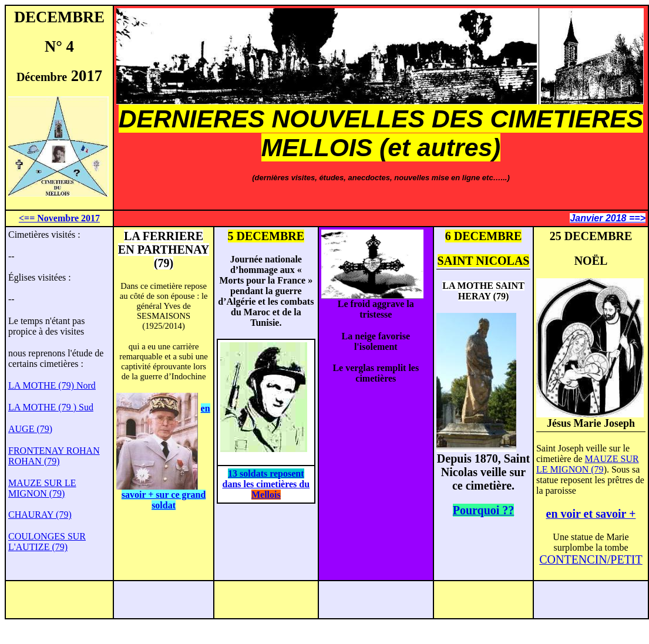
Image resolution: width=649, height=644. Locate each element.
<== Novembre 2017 (59, 218)
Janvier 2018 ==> (608, 218)
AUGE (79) (30, 429)
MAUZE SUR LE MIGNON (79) (42, 488)
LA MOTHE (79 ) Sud (51, 407)
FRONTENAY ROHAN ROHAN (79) (54, 456)
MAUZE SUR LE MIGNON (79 (588, 464)
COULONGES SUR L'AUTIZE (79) (47, 542)
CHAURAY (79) (40, 515)
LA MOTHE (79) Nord (52, 385)
